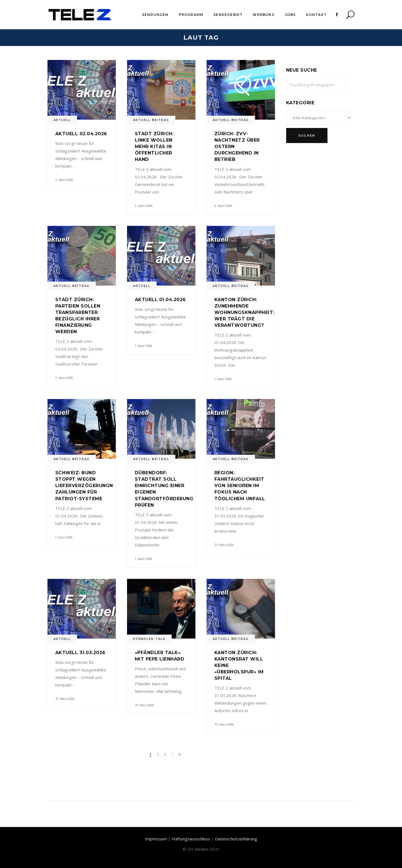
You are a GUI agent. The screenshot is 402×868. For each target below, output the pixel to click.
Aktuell (62, 120)
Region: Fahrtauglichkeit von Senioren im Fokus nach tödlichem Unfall (240, 486)
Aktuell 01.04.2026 (160, 300)
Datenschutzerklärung (236, 839)
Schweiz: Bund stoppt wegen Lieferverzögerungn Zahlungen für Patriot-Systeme (84, 486)
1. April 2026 (143, 346)
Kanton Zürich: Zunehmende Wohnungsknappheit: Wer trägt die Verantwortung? (244, 312)
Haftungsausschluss (191, 839)
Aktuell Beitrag (151, 120)
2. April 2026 (64, 180)
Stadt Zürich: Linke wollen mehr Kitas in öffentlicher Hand (154, 147)
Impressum (156, 839)
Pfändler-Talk (149, 639)
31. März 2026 (224, 545)
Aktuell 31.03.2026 (80, 653)
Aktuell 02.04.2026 (81, 134)
